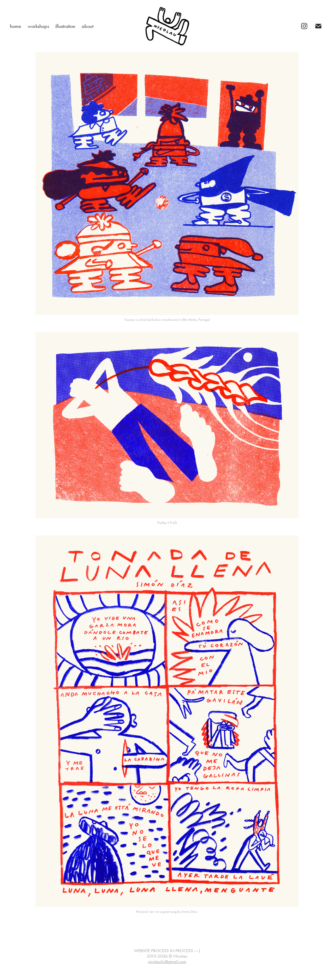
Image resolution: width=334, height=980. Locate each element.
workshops (38, 26)
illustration (65, 26)
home (16, 26)
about (88, 26)
